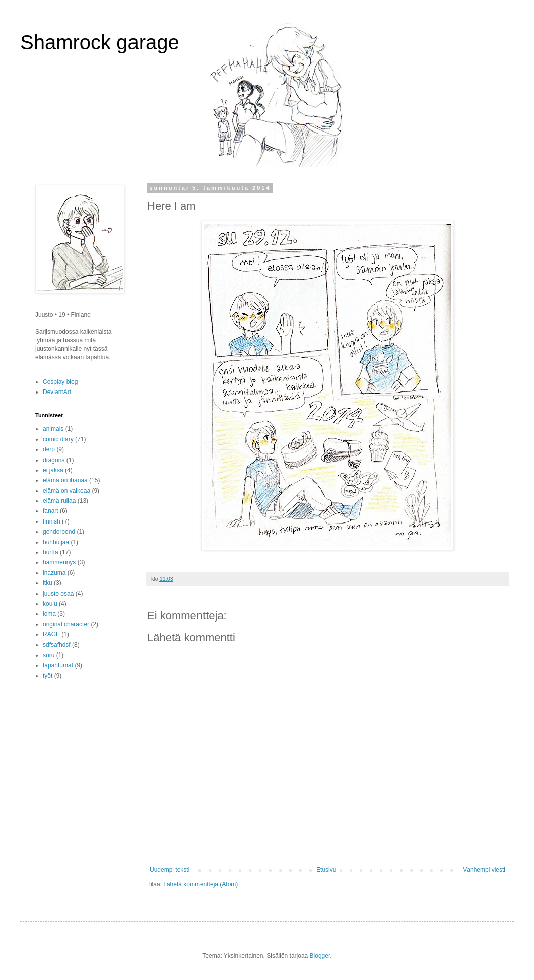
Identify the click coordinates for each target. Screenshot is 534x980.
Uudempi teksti (170, 870)
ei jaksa (53, 470)
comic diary (58, 439)
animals (53, 429)
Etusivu (326, 870)
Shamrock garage (100, 42)
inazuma (54, 573)
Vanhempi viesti (484, 870)
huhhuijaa (56, 542)
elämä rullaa (59, 501)
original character (66, 624)
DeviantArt (57, 392)
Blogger (320, 956)
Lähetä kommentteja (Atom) (201, 884)
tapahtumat (58, 665)
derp (49, 449)
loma (49, 614)
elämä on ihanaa (65, 480)
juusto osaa (58, 594)
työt (48, 676)
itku (48, 583)
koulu (50, 604)
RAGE (51, 634)
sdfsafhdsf (57, 645)
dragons (54, 460)
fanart (51, 511)
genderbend (59, 532)
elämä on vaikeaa (66, 491)
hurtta (51, 552)
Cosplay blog (60, 382)
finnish (52, 521)
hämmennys (59, 562)
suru (49, 655)
